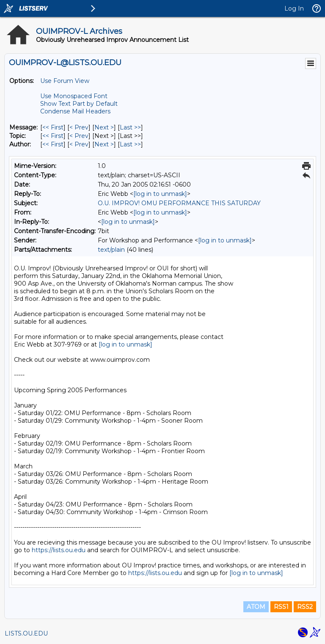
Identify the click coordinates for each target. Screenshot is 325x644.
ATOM (256, 607)
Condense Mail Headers (75, 111)
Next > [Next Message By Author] (104, 144)
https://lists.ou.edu (59, 550)
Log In (294, 8)
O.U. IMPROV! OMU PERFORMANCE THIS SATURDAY (179, 203)
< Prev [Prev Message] (79, 127)
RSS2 (305, 607)
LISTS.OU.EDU (26, 633)
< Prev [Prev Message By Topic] (79, 136)
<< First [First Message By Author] (53, 144)
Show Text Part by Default (79, 104)
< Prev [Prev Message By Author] (79, 144)
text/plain (111, 250)
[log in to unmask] (160, 194)
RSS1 (281, 607)
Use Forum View (65, 81)
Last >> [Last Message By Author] (130, 144)
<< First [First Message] (53, 127)
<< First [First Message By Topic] (53, 136)
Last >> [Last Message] (130, 127)
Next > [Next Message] (104, 127)
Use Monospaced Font (74, 96)
